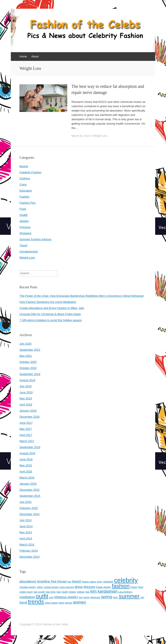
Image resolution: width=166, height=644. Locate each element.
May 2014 (26, 532)
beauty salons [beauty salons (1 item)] (89, 582)
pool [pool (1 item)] (51, 597)
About (35, 56)
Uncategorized (29, 251)
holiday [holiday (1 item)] (72, 592)
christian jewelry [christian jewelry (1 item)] (28, 587)
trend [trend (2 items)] (23, 602)
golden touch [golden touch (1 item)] (26, 592)
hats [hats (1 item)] (59, 592)
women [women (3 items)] (80, 602)
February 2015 (29, 508)
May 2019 (26, 398)
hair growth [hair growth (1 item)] (39, 592)
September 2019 (30, 374)
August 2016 (27, 453)
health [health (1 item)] (65, 592)
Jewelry (24, 221)
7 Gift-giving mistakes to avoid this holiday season (51, 320)
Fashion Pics (28, 203)
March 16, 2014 (81, 136)
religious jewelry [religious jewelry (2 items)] (66, 597)
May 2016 (26, 465)
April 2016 (26, 471)
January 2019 (28, 411)
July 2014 (26, 520)
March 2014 (27, 545)
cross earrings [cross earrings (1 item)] (67, 587)
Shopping (25, 233)
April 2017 (26, 435)
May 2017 (26, 429)
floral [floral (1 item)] (141, 587)
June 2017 (26, 423)
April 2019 (26, 405)
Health (24, 215)
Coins (23, 184)
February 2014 (29, 551)
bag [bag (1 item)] (70, 582)
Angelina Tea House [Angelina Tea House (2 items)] (52, 581)
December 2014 (30, 514)
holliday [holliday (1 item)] (81, 592)
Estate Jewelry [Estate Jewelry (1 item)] (103, 587)
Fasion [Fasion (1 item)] (134, 587)
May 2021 (26, 356)
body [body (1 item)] (100, 582)
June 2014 (26, 526)
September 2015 (30, 496)
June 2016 (26, 459)
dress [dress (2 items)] (79, 587)
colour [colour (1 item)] (40, 587)
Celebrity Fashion (30, 172)
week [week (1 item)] (61, 603)
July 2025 (26, 344)
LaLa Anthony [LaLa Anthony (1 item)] (125, 592)
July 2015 (26, 502)
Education (26, 191)
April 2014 (26, 538)
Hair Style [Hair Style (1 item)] (51, 592)
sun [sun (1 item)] (142, 597)
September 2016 (30, 447)
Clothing (25, 178)
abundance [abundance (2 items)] (28, 581)
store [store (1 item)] (116, 597)
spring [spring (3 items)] (107, 597)
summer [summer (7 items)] (129, 596)
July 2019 (26, 386)
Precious (25, 227)
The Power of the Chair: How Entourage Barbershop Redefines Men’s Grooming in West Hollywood (82, 296)
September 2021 (30, 350)
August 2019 (27, 380)
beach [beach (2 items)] (77, 581)
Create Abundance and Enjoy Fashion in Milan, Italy (52, 308)
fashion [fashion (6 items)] (121, 586)
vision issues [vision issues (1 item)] (51, 603)
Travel (23, 245)
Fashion (24, 197)
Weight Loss (100, 136)
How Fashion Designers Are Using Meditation (48, 302)
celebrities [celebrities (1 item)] (108, 582)
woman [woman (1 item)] (68, 603)
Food (23, 209)
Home (23, 56)
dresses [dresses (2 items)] (90, 587)
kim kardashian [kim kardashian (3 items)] (104, 591)
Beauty (24, 166)
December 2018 (30, 417)
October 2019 (28, 368)
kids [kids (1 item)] (87, 592)
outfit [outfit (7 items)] (42, 596)
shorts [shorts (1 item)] (86, 597)
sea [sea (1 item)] (81, 597)
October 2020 (28, 362)
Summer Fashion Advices (35, 239)
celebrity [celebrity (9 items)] (126, 580)
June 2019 (26, 392)
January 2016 (28, 484)
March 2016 (27, 478)
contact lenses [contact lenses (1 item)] (51, 587)
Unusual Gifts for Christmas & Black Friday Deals (50, 314)
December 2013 (30, 557)
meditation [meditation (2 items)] (27, 597)
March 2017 (27, 441)
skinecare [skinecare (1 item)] (95, 597)
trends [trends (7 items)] (36, 602)
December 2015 (30, 490)
